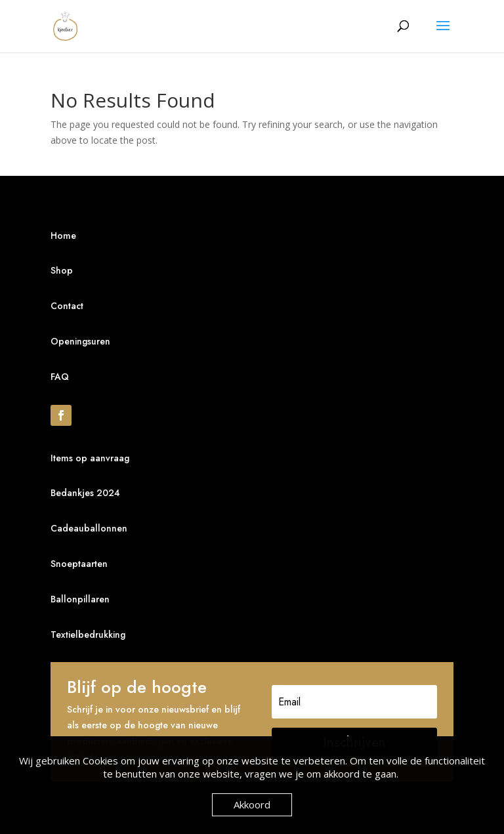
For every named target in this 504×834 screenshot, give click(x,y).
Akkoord (252, 804)
